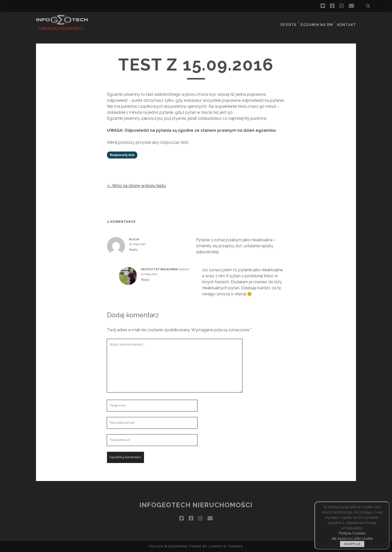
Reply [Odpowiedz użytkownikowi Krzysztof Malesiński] (145, 280)
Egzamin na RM (317, 21)
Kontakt (347, 21)
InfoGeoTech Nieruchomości (196, 505)
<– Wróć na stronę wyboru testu (136, 186)
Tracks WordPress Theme (175, 546)
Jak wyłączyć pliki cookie (352, 538)
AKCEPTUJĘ (352, 544)
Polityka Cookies (352, 533)
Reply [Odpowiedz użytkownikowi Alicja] (133, 250)
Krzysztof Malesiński (160, 269)
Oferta (288, 21)
